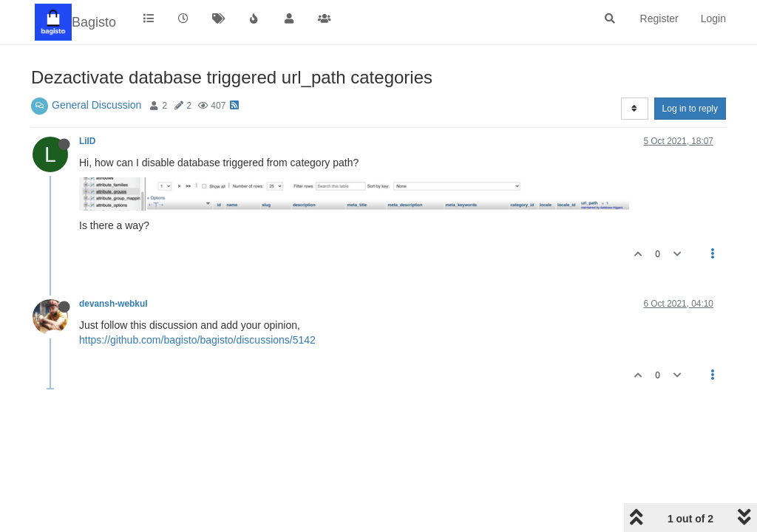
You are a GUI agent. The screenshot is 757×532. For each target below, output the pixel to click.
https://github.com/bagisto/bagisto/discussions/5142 (197, 340)
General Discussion (96, 105)
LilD (87, 141)
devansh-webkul (113, 304)
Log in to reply (690, 109)
